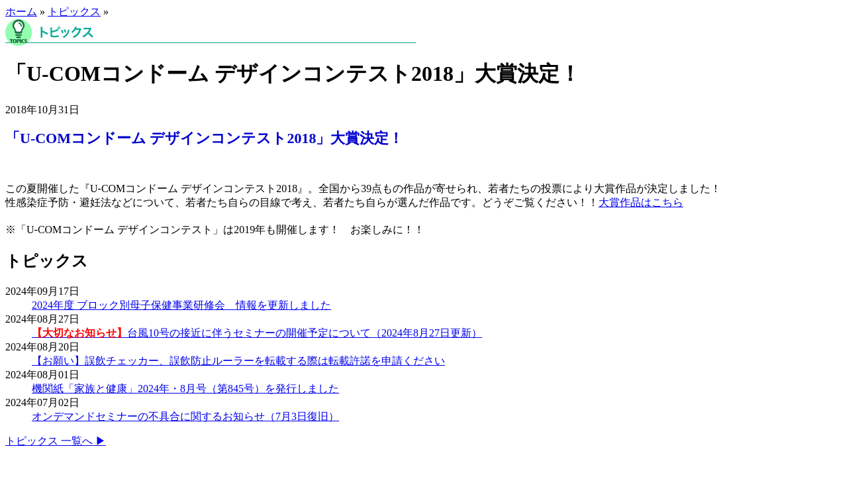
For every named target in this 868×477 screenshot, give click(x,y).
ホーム (21, 12)
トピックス (74, 12)
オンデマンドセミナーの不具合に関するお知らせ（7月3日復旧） (185, 416)
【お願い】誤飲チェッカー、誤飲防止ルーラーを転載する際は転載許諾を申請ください (238, 361)
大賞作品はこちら (641, 202)
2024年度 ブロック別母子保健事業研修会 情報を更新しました (181, 305)
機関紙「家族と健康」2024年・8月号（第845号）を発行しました (185, 389)
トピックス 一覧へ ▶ (56, 441)
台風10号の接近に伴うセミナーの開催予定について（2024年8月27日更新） (257, 333)
